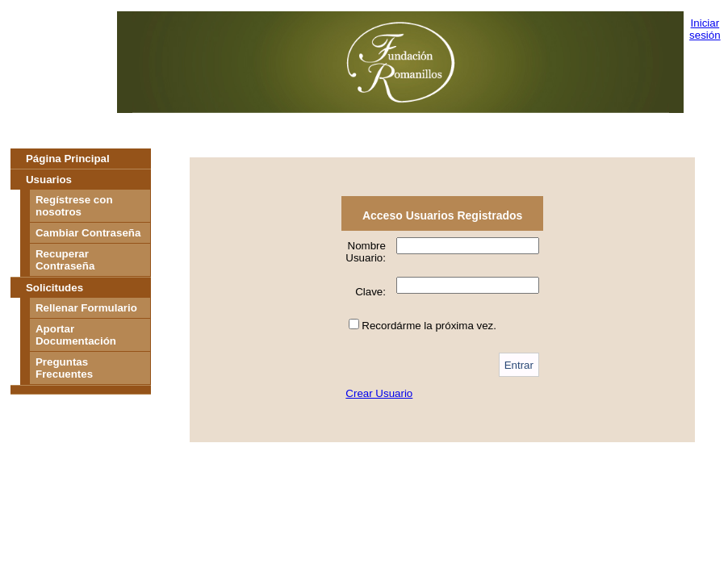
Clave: (370, 292)
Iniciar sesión (705, 29)
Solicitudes (54, 288)
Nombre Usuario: (366, 252)
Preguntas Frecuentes (64, 368)
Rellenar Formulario (86, 308)
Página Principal (68, 159)
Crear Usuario (379, 393)
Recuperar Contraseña (65, 260)
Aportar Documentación (76, 335)
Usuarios (49, 180)
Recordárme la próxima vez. (429, 326)
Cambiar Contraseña (88, 233)
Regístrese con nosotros (74, 206)
